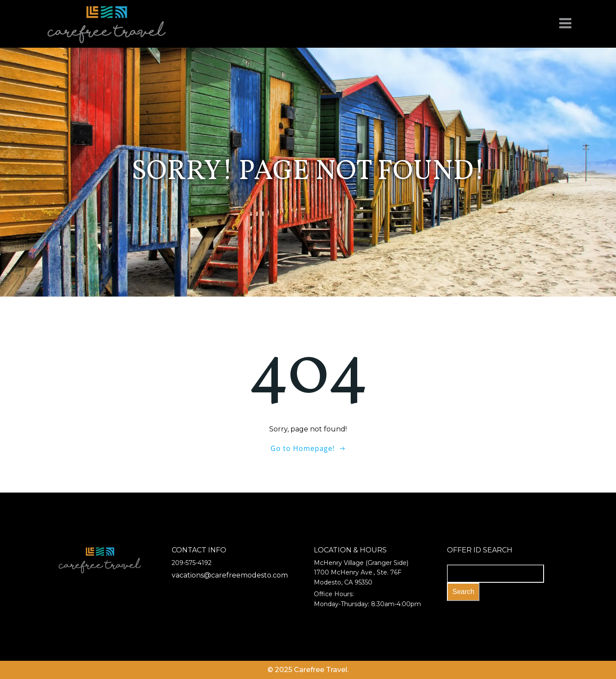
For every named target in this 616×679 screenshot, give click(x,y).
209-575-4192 (192, 563)
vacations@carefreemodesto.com (230, 575)
